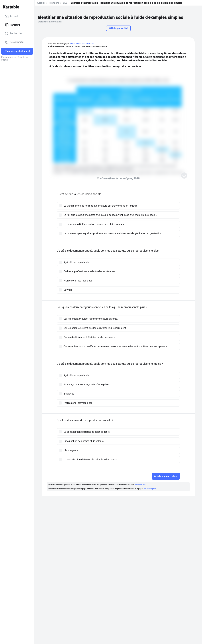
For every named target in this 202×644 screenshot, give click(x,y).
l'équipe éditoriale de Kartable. (82, 44)
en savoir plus (141, 485)
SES (65, 3)
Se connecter (15, 42)
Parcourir (13, 25)
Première (54, 3)
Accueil (11, 16)
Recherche (13, 34)
